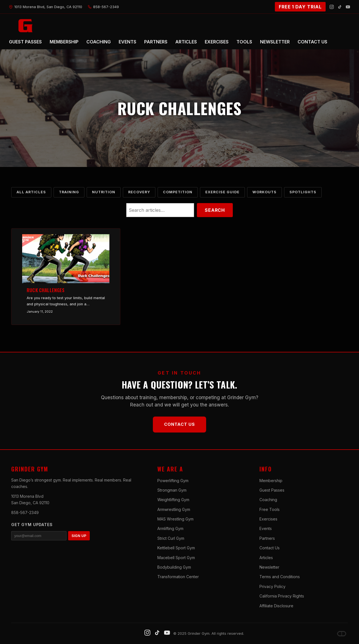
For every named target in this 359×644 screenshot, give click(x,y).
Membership (271, 481)
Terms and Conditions (280, 577)
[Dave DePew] (342, 634)
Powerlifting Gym (173, 481)
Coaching (268, 500)
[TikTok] (340, 7)
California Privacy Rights (282, 596)
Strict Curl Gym (171, 538)
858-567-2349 (25, 512)
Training (69, 192)
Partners (267, 538)
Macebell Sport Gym (176, 558)
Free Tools (270, 509)
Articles (266, 558)
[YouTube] (348, 7)
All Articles (31, 192)
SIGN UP (79, 536)
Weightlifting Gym (173, 500)
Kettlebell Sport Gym (176, 548)
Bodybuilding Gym (174, 567)
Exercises (268, 519)
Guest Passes (272, 490)
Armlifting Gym (170, 528)
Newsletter (269, 567)
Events (266, 528)
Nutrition (104, 192)
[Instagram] (332, 7)
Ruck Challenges (46, 290)
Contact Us (179, 424)
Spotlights (303, 192)
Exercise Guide (222, 192)
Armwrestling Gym (174, 509)
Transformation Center (178, 577)
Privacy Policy (272, 586)
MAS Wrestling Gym (175, 519)
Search (215, 210)
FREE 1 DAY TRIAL (300, 7)
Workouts (264, 192)
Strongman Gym (172, 490)
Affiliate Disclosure (276, 606)
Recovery (139, 192)
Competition (178, 192)
